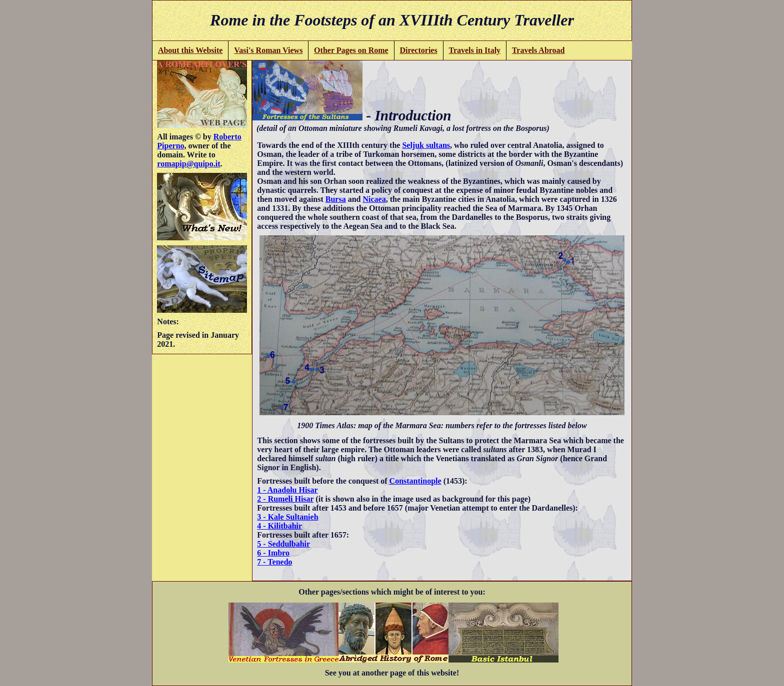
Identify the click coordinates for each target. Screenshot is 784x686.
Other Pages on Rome (351, 50)
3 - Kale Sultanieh (287, 517)
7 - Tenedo (274, 562)
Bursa (336, 199)
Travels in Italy (474, 50)
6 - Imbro (273, 553)
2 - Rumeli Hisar (285, 499)
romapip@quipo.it (188, 164)
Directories (418, 50)
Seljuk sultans (426, 145)
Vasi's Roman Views (268, 50)
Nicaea (374, 199)
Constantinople (415, 481)
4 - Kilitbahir (279, 526)
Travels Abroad (538, 50)
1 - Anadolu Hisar (287, 490)
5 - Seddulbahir (283, 544)
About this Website (190, 50)
